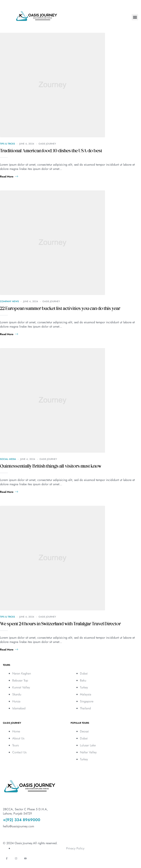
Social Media (8, 459)
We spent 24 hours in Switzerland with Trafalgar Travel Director (60, 624)
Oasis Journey (47, 144)
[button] (135, 17)
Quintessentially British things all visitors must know (51, 466)
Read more (9, 176)
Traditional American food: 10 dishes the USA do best (51, 151)
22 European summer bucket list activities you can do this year (60, 309)
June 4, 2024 (27, 144)
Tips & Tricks (7, 144)
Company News (9, 301)
